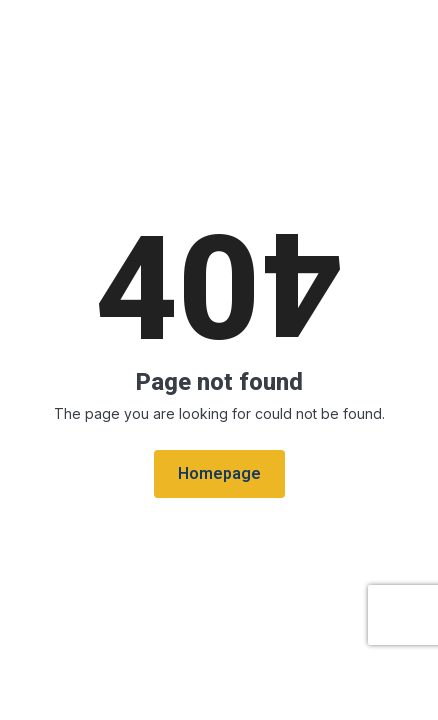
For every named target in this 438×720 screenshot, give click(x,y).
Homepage (219, 474)
